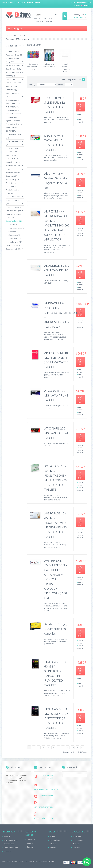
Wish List (76, 844)
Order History (78, 840)
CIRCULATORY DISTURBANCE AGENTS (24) (14, 134)
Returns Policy (9, 844)
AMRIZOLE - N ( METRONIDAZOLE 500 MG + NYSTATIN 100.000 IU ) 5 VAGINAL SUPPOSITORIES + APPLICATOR (57, 225)
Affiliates (53, 844)
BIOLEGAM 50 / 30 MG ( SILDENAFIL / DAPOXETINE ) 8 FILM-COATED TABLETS (56, 718)
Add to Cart (80, 107)
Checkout (49, 21)
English (86, 5)
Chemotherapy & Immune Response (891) (13, 93)
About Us (7, 836)
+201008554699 (47, 778)
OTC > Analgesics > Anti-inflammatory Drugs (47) (13, 190)
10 (73, 747)
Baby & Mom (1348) (13, 65)
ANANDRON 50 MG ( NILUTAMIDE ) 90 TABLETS (57, 270)
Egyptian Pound (84, 2)
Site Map (30, 847)
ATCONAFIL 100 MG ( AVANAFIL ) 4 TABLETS (56, 395)
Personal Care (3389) (14, 197)
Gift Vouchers (55, 840)
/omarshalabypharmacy (44, 807)
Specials (53, 847)
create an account (33, 2)
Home (8, 35)
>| (82, 747)
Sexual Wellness (19, 35)
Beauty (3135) (11, 79)
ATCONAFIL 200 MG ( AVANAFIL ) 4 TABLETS (56, 433)
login (21, 2)
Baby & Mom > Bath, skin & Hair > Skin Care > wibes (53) (14, 72)
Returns (30, 843)
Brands (52, 836)
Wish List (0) (38, 19)
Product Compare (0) (68, 80)
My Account (48, 19)
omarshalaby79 (47, 796)
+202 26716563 (47, 775)
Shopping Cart (39, 21)
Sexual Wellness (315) (14, 221)
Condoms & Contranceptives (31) (33, 67)
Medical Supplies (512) (14, 162)
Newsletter (77, 847)
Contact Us (31, 840)
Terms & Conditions (11, 847)
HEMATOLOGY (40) (13, 159)
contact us (8, 851)
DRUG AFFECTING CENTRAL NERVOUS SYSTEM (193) (13, 152)
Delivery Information (11, 840)
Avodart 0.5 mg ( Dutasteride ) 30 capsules (55, 629)
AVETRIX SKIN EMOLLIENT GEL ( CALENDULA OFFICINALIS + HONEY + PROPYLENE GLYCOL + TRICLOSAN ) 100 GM (56, 579)
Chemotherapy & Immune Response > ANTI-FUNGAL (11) (14, 103)
